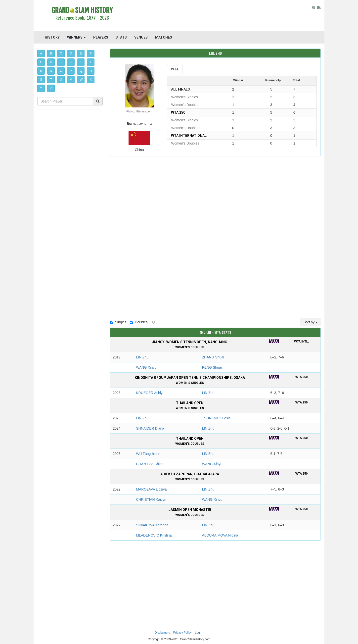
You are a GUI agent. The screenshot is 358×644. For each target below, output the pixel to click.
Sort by (311, 322)
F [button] (91, 53)
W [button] (81, 80)
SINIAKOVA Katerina (152, 525)
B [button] (51, 53)
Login (199, 633)
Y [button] (41, 88)
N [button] (51, 71)
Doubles (139, 322)
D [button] (71, 53)
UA (319, 7)
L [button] (91, 62)
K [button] (81, 62)
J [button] (71, 62)
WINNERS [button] (76, 37)
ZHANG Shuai (213, 357)
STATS (121, 37)
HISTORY (52, 37)
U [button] (61, 80)
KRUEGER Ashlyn (150, 393)
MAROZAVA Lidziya (151, 489)
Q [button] (81, 71)
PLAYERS (101, 37)
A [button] (41, 53)
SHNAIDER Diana (150, 428)
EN (313, 7)
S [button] (41, 80)
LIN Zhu (142, 357)
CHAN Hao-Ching (150, 464)
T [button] (51, 80)
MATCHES (164, 37)
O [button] (61, 71)
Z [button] (51, 88)
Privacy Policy (182, 633)
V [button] (71, 80)
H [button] (51, 62)
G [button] (41, 62)
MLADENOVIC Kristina (154, 535)
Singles (118, 322)
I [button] (61, 62)
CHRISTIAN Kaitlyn (151, 499)
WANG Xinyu (146, 367)
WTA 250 (178, 112)
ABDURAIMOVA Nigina (220, 535)
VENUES (141, 37)
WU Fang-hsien (148, 454)
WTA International (189, 136)
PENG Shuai (212, 367)
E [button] (81, 53)
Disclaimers (162, 633)
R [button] (91, 71)
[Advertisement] (215, 16)
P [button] (71, 71)
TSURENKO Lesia (216, 418)
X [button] (91, 80)
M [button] (41, 71)
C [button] (61, 53)
